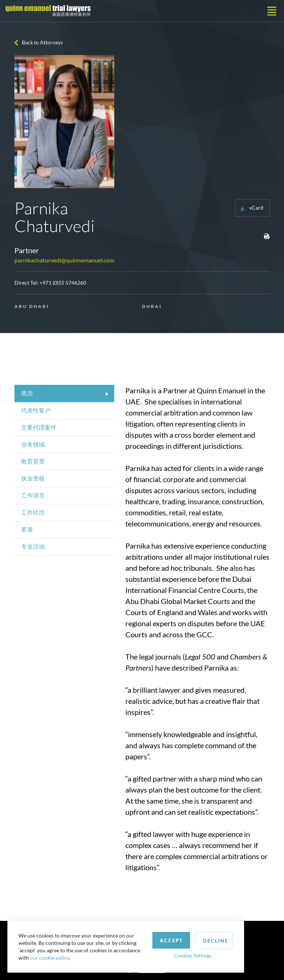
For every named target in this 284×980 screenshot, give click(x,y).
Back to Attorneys (42, 42)
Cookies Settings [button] (193, 955)
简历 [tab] (27, 393)
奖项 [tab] (27, 529)
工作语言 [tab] (33, 495)
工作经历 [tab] (33, 512)
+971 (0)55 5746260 (63, 283)
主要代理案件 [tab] (39, 427)
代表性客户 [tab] (36, 410)
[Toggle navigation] (272, 11)
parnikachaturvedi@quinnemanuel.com (64, 260)
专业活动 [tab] (33, 546)
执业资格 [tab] (33, 478)
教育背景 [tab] (33, 461)
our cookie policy (50, 958)
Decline (216, 941)
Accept (171, 940)
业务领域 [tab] (33, 444)
